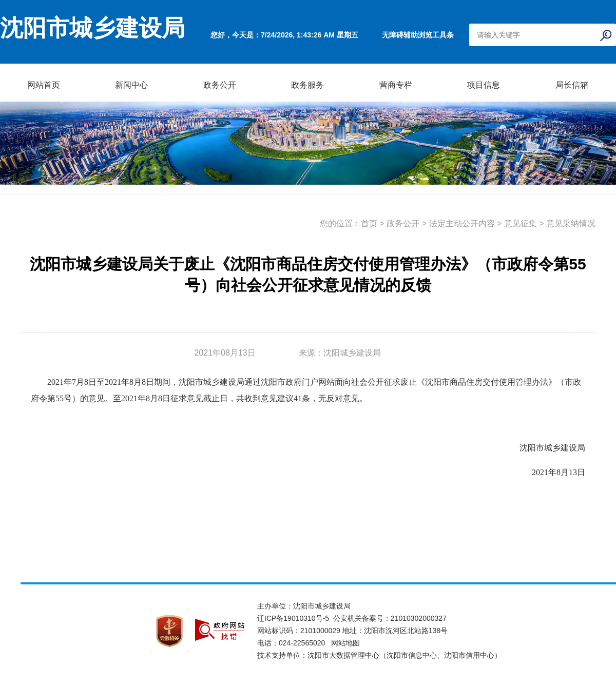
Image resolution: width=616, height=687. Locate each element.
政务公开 (220, 85)
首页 (369, 223)
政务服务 (307, 85)
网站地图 (345, 643)
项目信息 (484, 85)
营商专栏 (396, 85)
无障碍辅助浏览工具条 (418, 35)
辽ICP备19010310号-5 (295, 618)
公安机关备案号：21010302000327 (390, 618)
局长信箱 (572, 85)
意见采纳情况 (571, 223)
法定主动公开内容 (462, 223)
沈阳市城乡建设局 (92, 28)
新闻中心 (131, 85)
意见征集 (521, 223)
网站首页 (44, 85)
